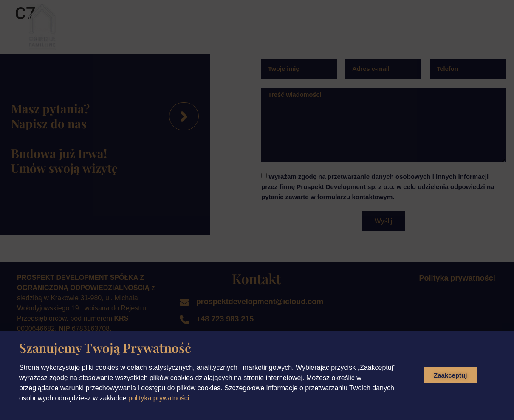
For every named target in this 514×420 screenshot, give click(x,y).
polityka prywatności (159, 398)
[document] (257, 210)
